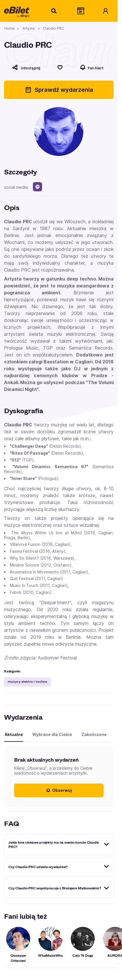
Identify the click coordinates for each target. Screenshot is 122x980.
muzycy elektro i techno (28, 682)
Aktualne (14, 734)
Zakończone (94, 734)
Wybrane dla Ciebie (52, 734)
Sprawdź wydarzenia (59, 90)
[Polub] (60, 67)
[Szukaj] (54, 11)
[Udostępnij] (26, 67)
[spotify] (37, 187)
